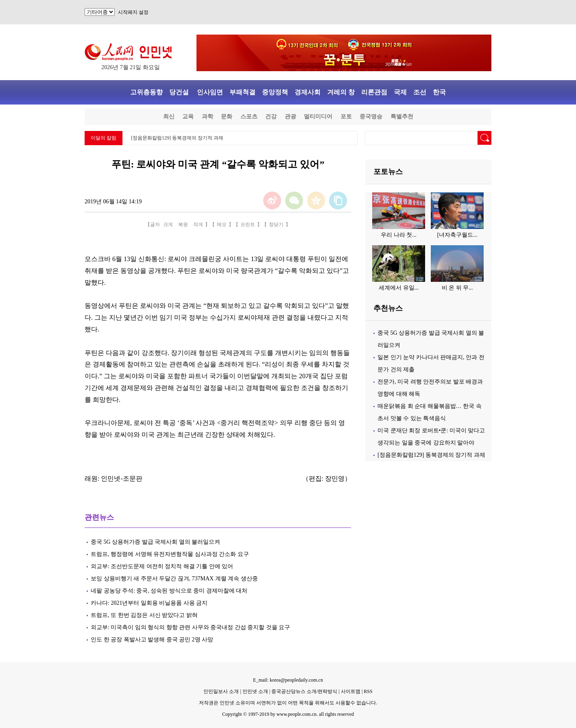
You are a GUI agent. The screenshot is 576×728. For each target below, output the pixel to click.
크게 (168, 225)
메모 (222, 225)
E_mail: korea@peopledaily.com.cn (288, 680)
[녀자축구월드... (457, 235)
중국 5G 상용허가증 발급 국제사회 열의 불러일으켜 (155, 542)
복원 (183, 225)
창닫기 (276, 225)
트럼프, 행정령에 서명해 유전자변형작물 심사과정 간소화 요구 (170, 554)
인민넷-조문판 (121, 478)
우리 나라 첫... (399, 235)
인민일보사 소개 (221, 691)
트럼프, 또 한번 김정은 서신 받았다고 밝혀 (145, 615)
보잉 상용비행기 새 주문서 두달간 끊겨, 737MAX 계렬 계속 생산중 (175, 579)
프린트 (248, 225)
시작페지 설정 (133, 12)
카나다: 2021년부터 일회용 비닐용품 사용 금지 (149, 603)
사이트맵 (351, 691)
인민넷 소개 (255, 691)
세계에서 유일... (399, 288)
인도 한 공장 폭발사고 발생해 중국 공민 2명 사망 (152, 640)
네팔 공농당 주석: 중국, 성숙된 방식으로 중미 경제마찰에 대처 (170, 591)
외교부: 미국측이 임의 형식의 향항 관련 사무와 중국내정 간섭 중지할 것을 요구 (190, 627)
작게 (198, 225)
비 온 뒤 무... (457, 288)
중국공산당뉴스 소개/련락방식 (304, 691)
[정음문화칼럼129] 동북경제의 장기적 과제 (177, 138)
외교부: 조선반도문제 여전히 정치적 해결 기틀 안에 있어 (162, 566)
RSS (368, 691)
